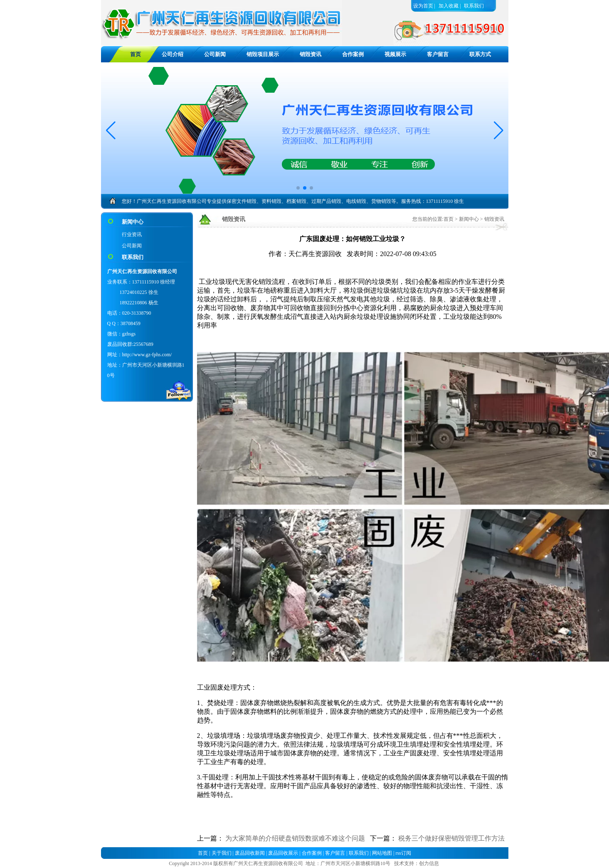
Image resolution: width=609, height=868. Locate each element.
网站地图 (382, 853)
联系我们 (474, 6)
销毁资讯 (311, 54)
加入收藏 (449, 6)
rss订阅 (403, 853)
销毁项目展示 (263, 54)
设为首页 (423, 6)
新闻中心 (469, 219)
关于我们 (222, 853)
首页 (449, 219)
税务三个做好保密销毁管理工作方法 (451, 838)
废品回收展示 (283, 853)
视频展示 (395, 54)
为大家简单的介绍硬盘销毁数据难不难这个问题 (295, 838)
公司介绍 (173, 54)
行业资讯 (132, 234)
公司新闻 (215, 54)
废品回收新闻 (250, 853)
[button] (499, 131)
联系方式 (480, 54)
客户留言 (438, 54)
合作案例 (353, 54)
